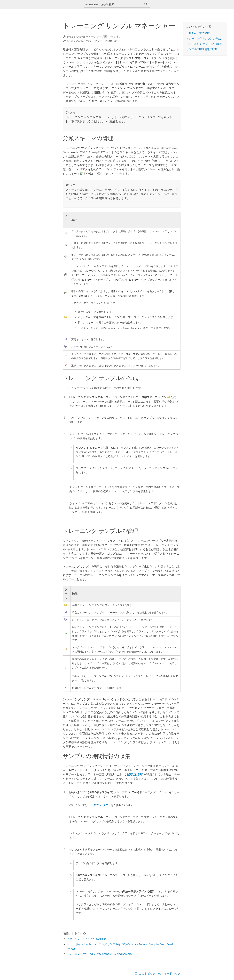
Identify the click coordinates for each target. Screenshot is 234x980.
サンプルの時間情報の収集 (202, 49)
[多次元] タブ (101, 805)
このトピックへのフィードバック (160, 973)
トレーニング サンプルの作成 (203, 39)
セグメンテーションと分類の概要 (86, 939)
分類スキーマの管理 (198, 33)
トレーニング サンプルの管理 (203, 44)
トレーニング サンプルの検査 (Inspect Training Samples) (100, 954)
